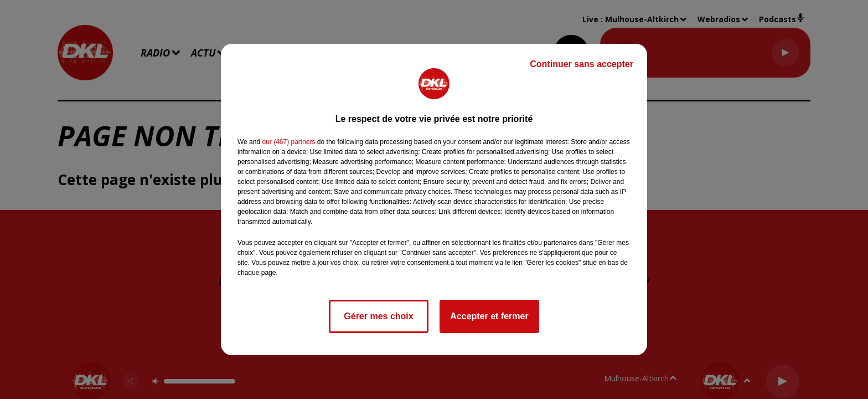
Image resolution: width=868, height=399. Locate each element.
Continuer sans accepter (582, 64)
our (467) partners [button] (288, 142)
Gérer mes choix (378, 316)
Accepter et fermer (489, 316)
